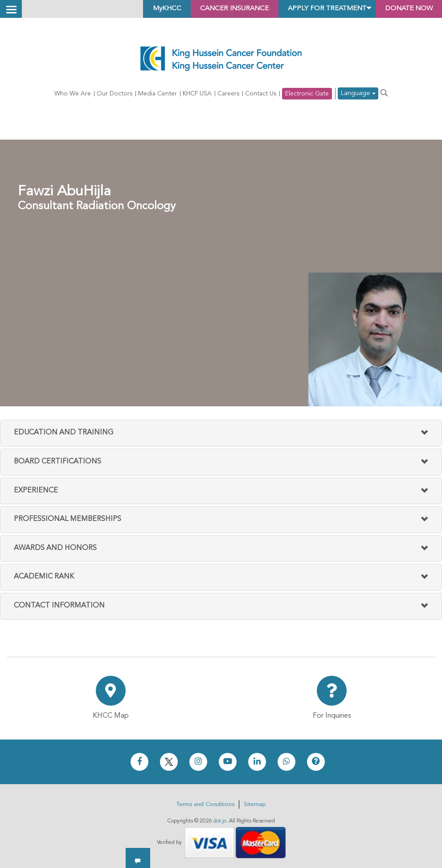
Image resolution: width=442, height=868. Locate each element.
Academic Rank (44, 577)
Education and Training (63, 433)
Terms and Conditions (205, 804)
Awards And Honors (55, 548)
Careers (228, 94)
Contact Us (261, 94)
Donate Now (406, 9)
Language (358, 94)
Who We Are (73, 94)
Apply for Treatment (319, 9)
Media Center (158, 94)
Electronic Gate (307, 94)
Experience (36, 491)
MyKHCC (150, 9)
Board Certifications (57, 462)
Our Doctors (115, 94)
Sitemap (255, 804)
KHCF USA (197, 94)
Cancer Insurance (221, 9)
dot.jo (220, 821)
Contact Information (59, 606)
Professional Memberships (68, 519)
